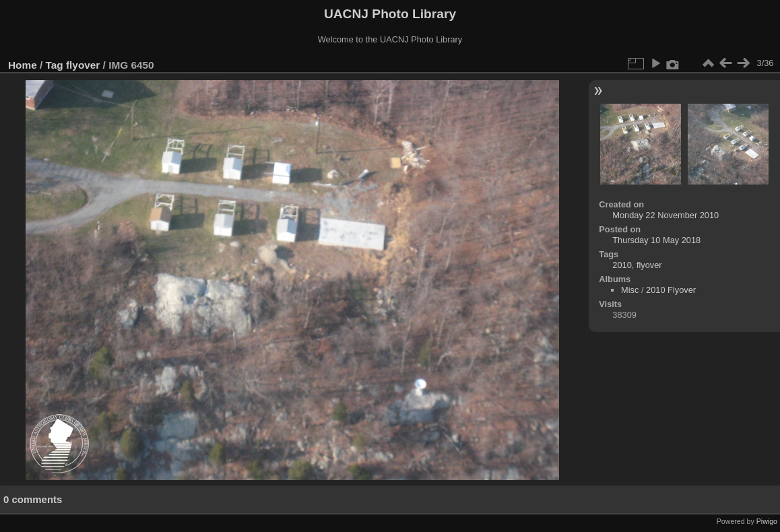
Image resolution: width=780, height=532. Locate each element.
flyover (83, 65)
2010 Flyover (671, 290)
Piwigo (767, 521)
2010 (622, 265)
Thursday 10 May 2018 (656, 240)
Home (23, 65)
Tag (55, 65)
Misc (630, 290)
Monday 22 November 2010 (665, 215)
